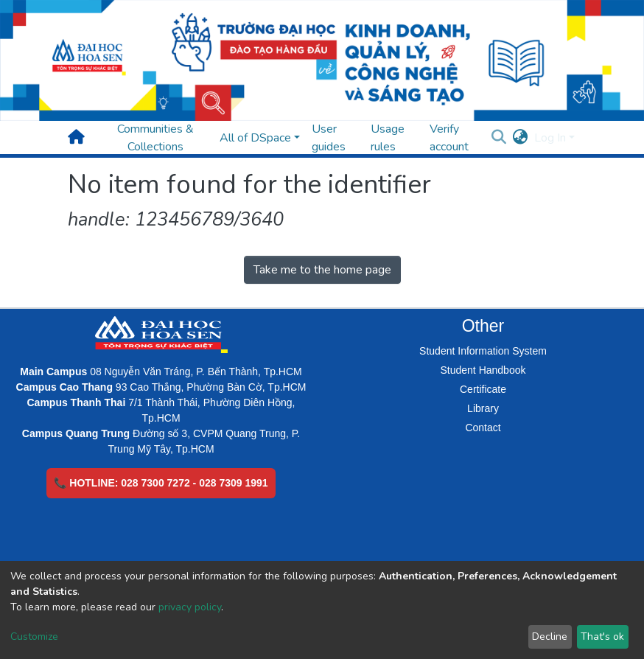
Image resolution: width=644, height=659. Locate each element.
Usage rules (388, 138)
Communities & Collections (155, 138)
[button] (521, 138)
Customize (34, 637)
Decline (550, 637)
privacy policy (190, 607)
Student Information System (483, 351)
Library (483, 408)
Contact (483, 428)
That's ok (602, 637)
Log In (550, 138)
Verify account (449, 138)
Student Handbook (483, 370)
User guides (329, 138)
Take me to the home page (322, 270)
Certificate (483, 389)
